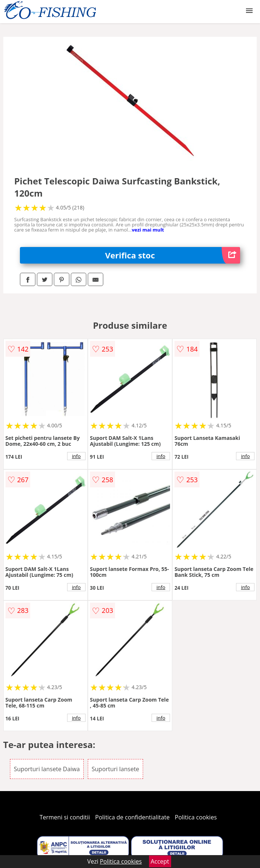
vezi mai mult (148, 230)
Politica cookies (196, 817)
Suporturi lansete (116, 769)
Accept (160, 861)
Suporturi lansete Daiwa (47, 769)
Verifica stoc (173, 255)
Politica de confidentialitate (132, 817)
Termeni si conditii (65, 817)
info (76, 456)
